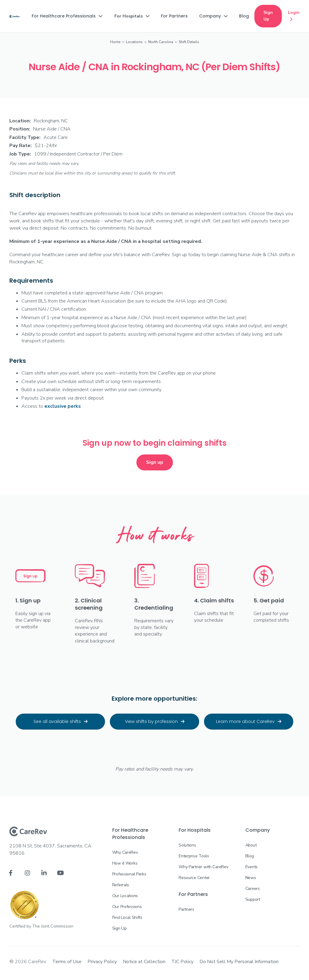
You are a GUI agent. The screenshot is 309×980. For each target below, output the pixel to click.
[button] (67, 16)
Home (115, 42)
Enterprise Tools (194, 856)
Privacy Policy (102, 962)
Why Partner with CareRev (203, 867)
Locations (134, 42)
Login (294, 16)
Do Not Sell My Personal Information (239, 962)
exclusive (63, 406)
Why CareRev (125, 852)
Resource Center (194, 878)
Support (253, 899)
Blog (250, 856)
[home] (15, 16)
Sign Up (268, 16)
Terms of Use (67, 962)
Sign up (155, 462)
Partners (186, 909)
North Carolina (161, 42)
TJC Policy (182, 962)
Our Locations (125, 896)
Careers (253, 889)
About (251, 845)
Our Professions (127, 907)
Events (252, 867)
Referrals (121, 885)
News (251, 878)
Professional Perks (129, 874)
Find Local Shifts (127, 917)
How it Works (125, 863)
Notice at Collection (144, 962)
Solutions (187, 845)
